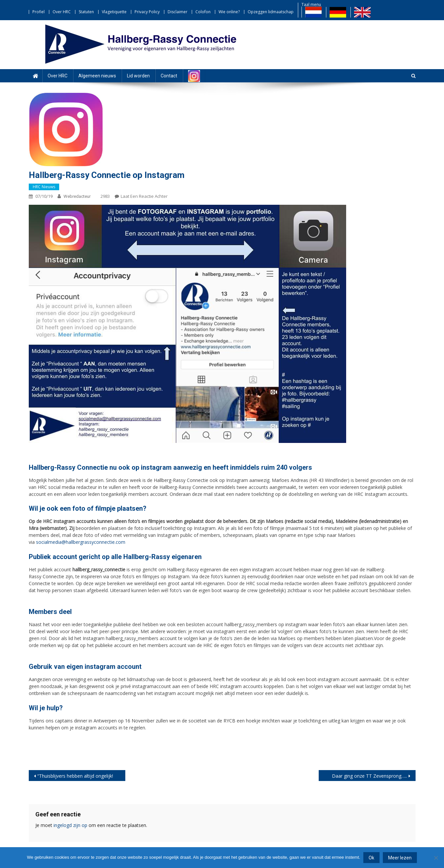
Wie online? (229, 12)
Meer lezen (400, 858)
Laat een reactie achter (144, 196)
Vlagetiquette (114, 12)
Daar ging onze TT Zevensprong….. (369, 776)
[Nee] (436, 858)
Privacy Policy (147, 12)
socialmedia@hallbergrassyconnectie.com (81, 542)
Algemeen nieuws (97, 76)
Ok (371, 858)
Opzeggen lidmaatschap (271, 12)
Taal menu (311, 4)
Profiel (39, 12)
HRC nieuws (44, 187)
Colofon (203, 12)
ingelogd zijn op (70, 825)
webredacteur (77, 196)
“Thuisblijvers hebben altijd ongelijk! (75, 776)
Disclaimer (178, 12)
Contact (169, 76)
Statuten (86, 12)
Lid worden (138, 76)
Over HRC (62, 12)
